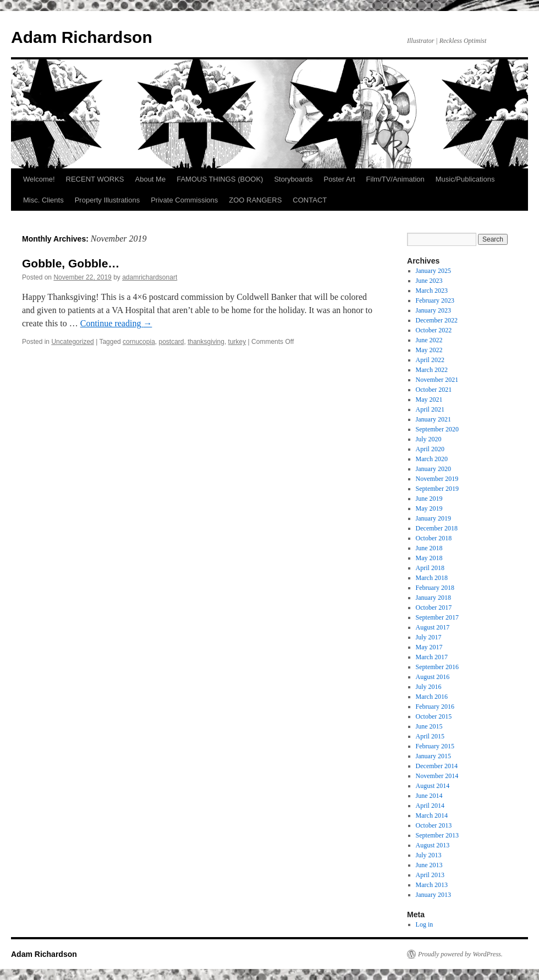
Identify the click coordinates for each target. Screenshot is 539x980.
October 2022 (434, 330)
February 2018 (435, 588)
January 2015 (433, 756)
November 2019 (437, 479)
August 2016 (433, 677)
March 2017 (432, 657)
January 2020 (433, 469)
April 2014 (430, 806)
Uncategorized (72, 342)
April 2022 (430, 360)
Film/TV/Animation (395, 179)
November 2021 (437, 380)
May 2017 (429, 647)
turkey (237, 342)
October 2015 (434, 716)
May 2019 (429, 508)
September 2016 (437, 667)
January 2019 (433, 518)
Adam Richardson (82, 37)
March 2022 (432, 370)
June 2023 (429, 281)
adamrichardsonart (150, 277)
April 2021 (430, 409)
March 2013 (432, 885)
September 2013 (437, 835)
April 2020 (430, 449)
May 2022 (429, 350)
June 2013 (429, 865)
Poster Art (339, 179)
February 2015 (435, 746)
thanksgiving (206, 342)
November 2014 (437, 776)
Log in (425, 924)
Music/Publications (465, 179)
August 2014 (433, 786)
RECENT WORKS (95, 179)
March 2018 (432, 578)
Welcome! (39, 179)
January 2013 (433, 895)
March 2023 (432, 291)
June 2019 (429, 499)
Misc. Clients (43, 200)
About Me (151, 179)
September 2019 (437, 489)
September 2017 (437, 617)
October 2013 (434, 825)
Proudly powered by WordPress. (460, 954)
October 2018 (434, 538)
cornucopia (139, 342)
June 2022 (429, 340)
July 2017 (429, 637)
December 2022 (437, 320)
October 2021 (434, 390)
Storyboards (293, 179)
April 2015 (430, 736)
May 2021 (429, 399)
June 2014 (429, 796)
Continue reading (116, 323)
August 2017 (433, 627)
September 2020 (437, 429)
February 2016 (435, 707)
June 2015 (429, 726)
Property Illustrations (108, 200)
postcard (171, 342)
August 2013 (433, 845)
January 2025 (433, 271)
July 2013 (429, 855)
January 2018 (433, 598)
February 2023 (435, 300)
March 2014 (432, 815)
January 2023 (433, 310)
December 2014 (437, 766)
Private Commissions (184, 200)
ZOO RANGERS (255, 200)
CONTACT (310, 200)
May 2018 (429, 558)
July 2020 (429, 439)
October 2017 (434, 607)
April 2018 (430, 568)
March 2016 (432, 697)
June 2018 (429, 548)
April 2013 (430, 875)
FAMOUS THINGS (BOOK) (220, 179)
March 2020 (432, 459)
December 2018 (437, 528)
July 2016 (429, 687)
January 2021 (433, 419)
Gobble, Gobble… (71, 263)
